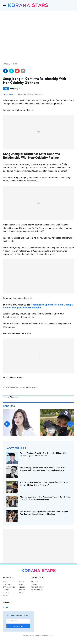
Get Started (18, 626)
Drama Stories (9, 587)
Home (5, 582)
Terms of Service (38, 587)
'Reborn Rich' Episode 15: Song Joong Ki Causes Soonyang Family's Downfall (38, 306)
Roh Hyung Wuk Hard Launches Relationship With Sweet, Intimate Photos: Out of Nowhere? (44, 484)
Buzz (21, 584)
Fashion (22, 590)
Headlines (7, 584)
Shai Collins (10, 94)
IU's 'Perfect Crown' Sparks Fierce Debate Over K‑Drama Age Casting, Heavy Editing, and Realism (44, 513)
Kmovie (6, 590)
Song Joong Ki (15, 89)
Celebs (22, 587)
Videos (6, 595)
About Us (34, 582)
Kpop (21, 593)
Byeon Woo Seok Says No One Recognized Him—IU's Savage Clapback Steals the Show (43, 454)
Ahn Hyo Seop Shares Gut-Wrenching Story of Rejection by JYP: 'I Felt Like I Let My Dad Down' (45, 498)
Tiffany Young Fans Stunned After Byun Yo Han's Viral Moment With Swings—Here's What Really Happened (43, 469)
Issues (22, 582)
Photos (6, 593)
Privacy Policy (37, 590)
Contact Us (35, 584)
